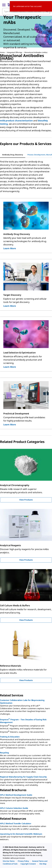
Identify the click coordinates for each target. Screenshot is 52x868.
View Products (26, 500)
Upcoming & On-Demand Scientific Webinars (21, 834)
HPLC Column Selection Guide (14, 808)
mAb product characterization (16, 121)
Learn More (9, 248)
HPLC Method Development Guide (16, 795)
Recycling (4, 753)
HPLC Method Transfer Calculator (16, 823)
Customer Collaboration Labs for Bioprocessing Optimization (22, 702)
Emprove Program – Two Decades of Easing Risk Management (23, 721)
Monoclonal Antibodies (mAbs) (36, 52)
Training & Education (10, 737)
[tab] (13, 155)
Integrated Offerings (14, 52)
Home (2, 52)
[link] (9, 861)
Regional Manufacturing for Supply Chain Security (23, 777)
